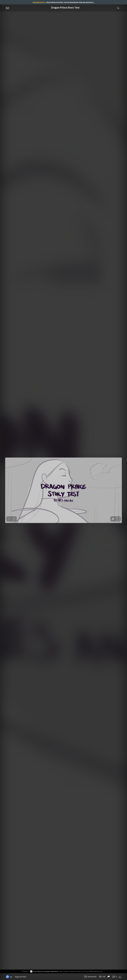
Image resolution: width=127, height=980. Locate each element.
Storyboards (90, 977)
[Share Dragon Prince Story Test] (109, 977)
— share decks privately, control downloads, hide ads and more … (64, 2)
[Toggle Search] (118, 8)
